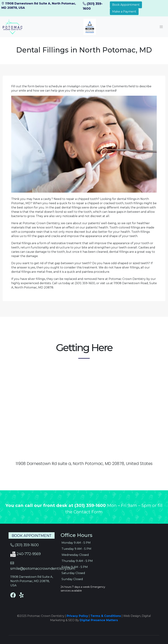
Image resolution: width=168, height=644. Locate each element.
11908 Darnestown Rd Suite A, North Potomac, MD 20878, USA (32, 581)
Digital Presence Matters (99, 620)
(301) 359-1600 (91, 505)
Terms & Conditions (106, 616)
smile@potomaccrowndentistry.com (43, 568)
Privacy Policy (77, 616)
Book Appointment (126, 5)
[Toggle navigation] (161, 27)
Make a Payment (124, 12)
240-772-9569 (29, 554)
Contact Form (88, 512)
